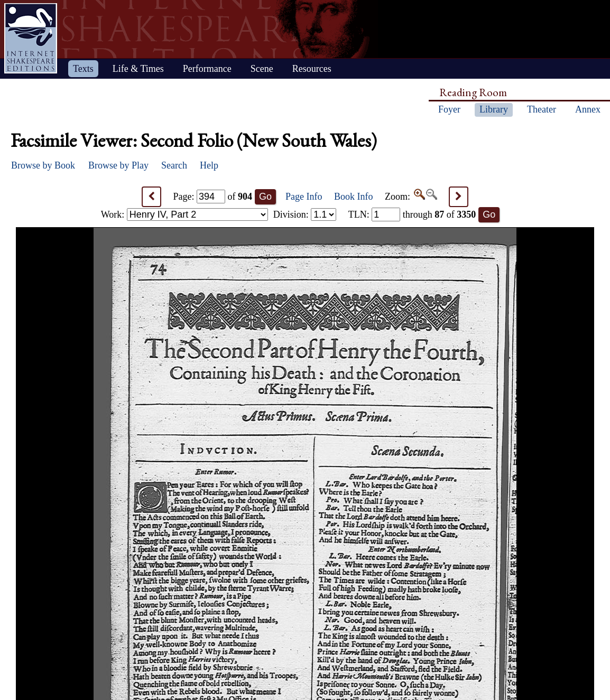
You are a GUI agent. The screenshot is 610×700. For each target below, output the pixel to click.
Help (209, 165)
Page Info (304, 197)
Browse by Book (43, 165)
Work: (184, 214)
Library (494, 109)
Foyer (449, 109)
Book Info (354, 197)
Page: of (213, 197)
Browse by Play (118, 165)
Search (174, 165)
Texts (83, 69)
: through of (412, 214)
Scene (262, 69)
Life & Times (138, 69)
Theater (542, 109)
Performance (207, 69)
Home (31, 38)
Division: (305, 214)
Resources (312, 69)
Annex (588, 109)
